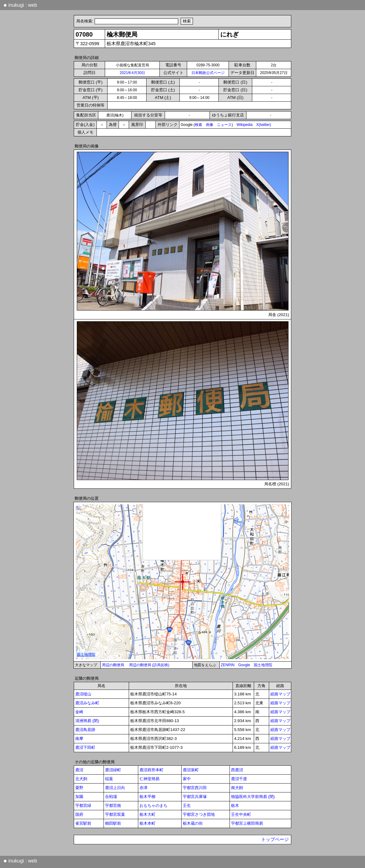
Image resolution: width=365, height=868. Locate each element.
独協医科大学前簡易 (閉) (253, 797)
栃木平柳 (147, 797)
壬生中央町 (241, 814)
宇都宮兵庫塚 (195, 797)
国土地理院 (263, 665)
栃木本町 (147, 823)
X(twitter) (264, 125)
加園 (79, 797)
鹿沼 (79, 770)
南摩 (79, 739)
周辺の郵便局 (113, 665)
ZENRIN (228, 665)
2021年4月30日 (133, 73)
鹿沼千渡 (239, 779)
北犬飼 (81, 779)
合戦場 (111, 797)
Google (244, 665)
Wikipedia (245, 125)
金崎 (79, 712)
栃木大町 (147, 814)
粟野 (79, 788)
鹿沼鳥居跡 (85, 730)
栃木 (235, 805)
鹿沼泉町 (191, 770)
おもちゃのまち (153, 805)
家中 (187, 779)
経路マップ (280, 694)
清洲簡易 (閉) (87, 721)
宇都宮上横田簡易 (247, 823)
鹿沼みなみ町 (87, 703)
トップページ (275, 839)
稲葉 (109, 779)
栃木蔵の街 (193, 823)
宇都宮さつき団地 (199, 814)
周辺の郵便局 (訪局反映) (149, 665)
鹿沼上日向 (115, 788)
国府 (79, 814)
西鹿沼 (237, 770)
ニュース (224, 125)
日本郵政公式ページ (208, 73)
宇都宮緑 (83, 805)
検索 (198, 125)
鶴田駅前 (113, 823)
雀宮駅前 (83, 823)
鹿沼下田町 (85, 747)
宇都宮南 (113, 805)
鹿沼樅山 (83, 694)
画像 (210, 125)
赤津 (143, 788)
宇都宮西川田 (195, 788)
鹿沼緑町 (113, 770)
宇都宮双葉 (115, 814)
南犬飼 (237, 788)
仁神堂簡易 (149, 779)
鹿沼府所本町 (151, 770)
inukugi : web (20, 5)
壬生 (187, 805)
